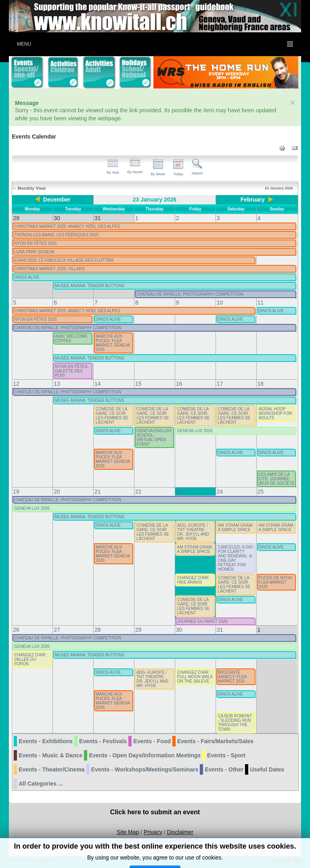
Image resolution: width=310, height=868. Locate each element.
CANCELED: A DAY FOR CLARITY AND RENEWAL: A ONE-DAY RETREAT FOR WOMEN (236, 558)
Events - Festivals (103, 741)
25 (261, 492)
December (57, 200)
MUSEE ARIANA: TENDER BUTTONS (90, 286)
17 (220, 384)
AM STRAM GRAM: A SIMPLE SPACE (236, 528)
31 (220, 630)
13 (57, 384)
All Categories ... (41, 784)
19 (16, 492)
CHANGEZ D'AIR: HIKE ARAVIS (193, 580)
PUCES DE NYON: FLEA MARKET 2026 (276, 582)
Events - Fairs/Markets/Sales (215, 741)
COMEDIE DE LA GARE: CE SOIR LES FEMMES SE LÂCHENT (112, 416)
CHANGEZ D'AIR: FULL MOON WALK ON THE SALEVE (195, 677)
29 (138, 630)
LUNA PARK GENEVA (34, 252)
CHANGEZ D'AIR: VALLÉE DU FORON (30, 659)
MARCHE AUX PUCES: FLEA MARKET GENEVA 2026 (113, 343)
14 (98, 384)
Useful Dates (267, 769)
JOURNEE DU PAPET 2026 (202, 621)
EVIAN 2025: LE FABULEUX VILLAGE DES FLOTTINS (64, 260)
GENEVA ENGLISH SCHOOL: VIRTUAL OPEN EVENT (154, 437)
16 (179, 384)
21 (98, 492)
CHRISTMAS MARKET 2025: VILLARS (49, 269)
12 (16, 384)
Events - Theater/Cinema (51, 769)
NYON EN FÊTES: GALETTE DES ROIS (72, 371)
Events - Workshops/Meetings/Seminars (145, 769)
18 (261, 384)
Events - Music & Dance (50, 755)
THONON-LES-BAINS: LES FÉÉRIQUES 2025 (56, 235)
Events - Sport (226, 755)
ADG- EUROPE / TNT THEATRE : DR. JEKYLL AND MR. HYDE (193, 532)
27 (57, 630)
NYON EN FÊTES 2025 (36, 243)
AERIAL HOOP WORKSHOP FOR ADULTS (275, 413)
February (253, 200)
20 (57, 492)
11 (261, 303)
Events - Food (152, 741)
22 (138, 492)
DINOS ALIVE (27, 277)
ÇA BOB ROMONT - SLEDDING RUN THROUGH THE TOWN (235, 723)
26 (16, 630)
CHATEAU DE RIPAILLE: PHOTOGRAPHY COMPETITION (190, 294)
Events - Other (224, 769)
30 (179, 630)
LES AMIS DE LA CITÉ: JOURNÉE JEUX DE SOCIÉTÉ (277, 479)
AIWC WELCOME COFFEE (71, 338)
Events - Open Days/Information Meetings (145, 755)
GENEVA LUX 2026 (195, 431)
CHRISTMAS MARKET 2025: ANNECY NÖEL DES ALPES (67, 226)
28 (98, 630)
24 (220, 492)
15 (138, 384)
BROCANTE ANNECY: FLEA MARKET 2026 (232, 677)
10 (220, 303)
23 (179, 492)
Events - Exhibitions (46, 741)
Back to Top (286, 860)
